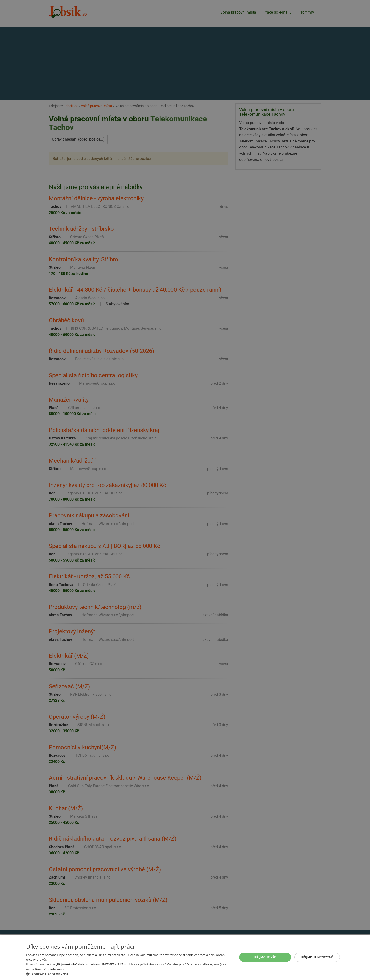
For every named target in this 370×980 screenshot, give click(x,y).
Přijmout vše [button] (265, 957)
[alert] (185, 490)
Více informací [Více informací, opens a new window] (54, 969)
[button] (129, 974)
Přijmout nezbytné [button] (317, 957)
